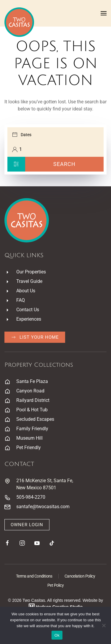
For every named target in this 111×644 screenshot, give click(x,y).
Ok (57, 635)
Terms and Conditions (34, 576)
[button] (104, 13)
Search (64, 164)
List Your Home (35, 337)
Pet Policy (55, 585)
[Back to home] (19, 22)
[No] (104, 625)
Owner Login (27, 525)
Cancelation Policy (80, 576)
